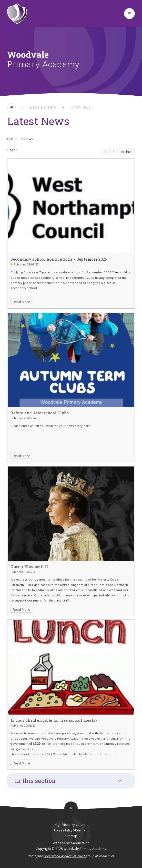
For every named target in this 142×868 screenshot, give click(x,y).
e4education (80, 843)
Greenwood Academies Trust (64, 856)
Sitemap (71, 836)
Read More (22, 302)
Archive (127, 152)
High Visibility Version (71, 825)
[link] (105, 152)
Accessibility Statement (71, 830)
